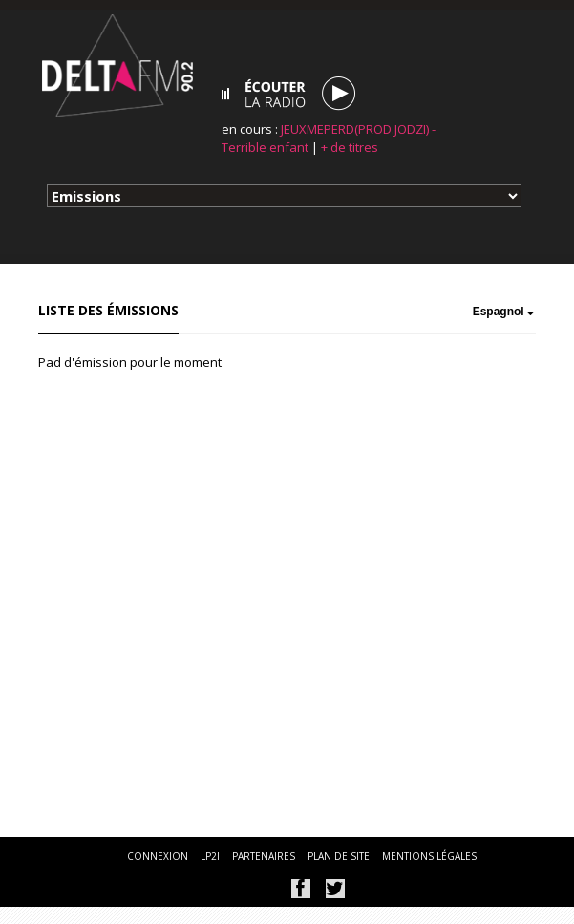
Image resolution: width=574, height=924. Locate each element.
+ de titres (350, 147)
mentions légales (429, 856)
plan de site (339, 856)
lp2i (210, 856)
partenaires (264, 856)
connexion (158, 856)
